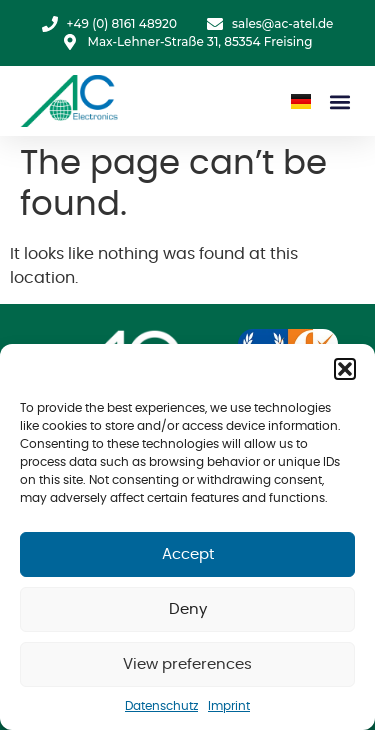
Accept (188, 554)
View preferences (187, 664)
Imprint (229, 706)
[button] (345, 369)
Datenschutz (161, 706)
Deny (188, 609)
